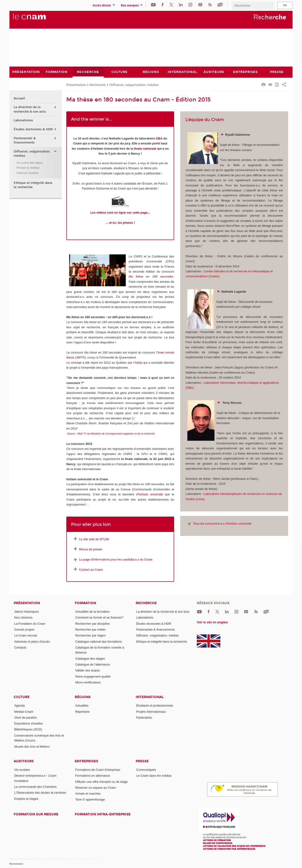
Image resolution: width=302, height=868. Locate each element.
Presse (142, 761)
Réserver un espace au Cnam (96, 787)
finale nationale (145, 148)
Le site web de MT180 (94, 539)
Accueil (19, 98)
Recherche (98, 85)
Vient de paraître (25, 717)
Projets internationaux (151, 711)
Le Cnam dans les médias (154, 776)
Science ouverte (27, 173)
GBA (159, 138)
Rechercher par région (90, 635)
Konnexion (16, 864)
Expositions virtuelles (28, 723)
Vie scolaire (22, 769)
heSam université (151, 494)
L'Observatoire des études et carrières (40, 793)
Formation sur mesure (36, 814)
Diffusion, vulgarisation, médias (134, 85)
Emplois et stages (26, 798)
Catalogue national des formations (99, 641)
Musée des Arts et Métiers (32, 746)
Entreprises (86, 761)
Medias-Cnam (24, 711)
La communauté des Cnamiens (35, 786)
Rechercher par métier (90, 629)
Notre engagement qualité (93, 676)
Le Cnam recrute (26, 635)
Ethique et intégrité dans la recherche (33, 185)
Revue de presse (91, 549)
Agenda (19, 706)
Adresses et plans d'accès (32, 641)
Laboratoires (23, 120)
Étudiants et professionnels (155, 706)
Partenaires (144, 717)
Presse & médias (28, 168)
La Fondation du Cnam (30, 623)
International (150, 697)
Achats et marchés (88, 794)
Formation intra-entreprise (103, 814)
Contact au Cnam (91, 569)
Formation (85, 603)
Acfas (138, 362)
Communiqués (146, 769)
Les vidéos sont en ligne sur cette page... (120, 213)
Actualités (82, 706)
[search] (253, 6)
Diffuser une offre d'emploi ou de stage (101, 782)
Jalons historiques (26, 612)
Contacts (20, 647)
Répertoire (82, 711)
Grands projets (24, 629)
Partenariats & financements (25, 140)
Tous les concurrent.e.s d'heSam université (219, 524)
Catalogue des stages (90, 658)
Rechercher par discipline (93, 623)
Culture (22, 697)
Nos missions (23, 617)
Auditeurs (24, 761)
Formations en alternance (93, 776)
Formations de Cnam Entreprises (98, 769)
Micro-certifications (88, 682)
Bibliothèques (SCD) (28, 729)
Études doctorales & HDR (33, 129)
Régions (83, 697)
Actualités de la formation (92, 612)
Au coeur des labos (30, 162)
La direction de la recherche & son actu (30, 109)
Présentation (76, 85)
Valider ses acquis (88, 670)
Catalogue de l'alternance (93, 664)
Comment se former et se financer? (99, 617)
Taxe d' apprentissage (90, 799)
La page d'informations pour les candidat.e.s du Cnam (113, 559)
